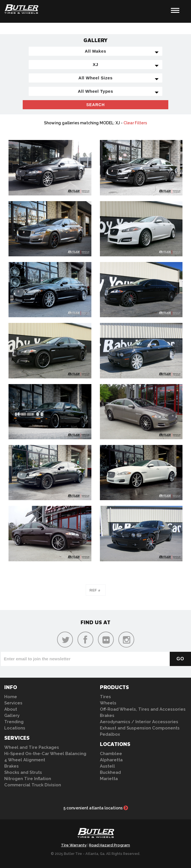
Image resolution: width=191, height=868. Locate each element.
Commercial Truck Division (33, 785)
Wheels (108, 703)
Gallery (12, 716)
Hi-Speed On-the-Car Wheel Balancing (45, 754)
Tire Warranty (74, 845)
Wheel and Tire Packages (32, 747)
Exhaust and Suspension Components (140, 728)
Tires (105, 697)
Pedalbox (110, 734)
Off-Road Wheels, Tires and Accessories (143, 709)
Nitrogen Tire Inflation (28, 779)
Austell (107, 766)
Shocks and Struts (23, 772)
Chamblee (111, 754)
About (11, 709)
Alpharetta (111, 760)
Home (11, 697)
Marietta (109, 779)
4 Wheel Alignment (25, 760)
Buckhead (110, 772)
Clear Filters (135, 123)
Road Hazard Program (110, 845)
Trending (14, 722)
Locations (15, 728)
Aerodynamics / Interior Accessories (139, 722)
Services (13, 703)
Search (95, 105)
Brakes (11, 766)
